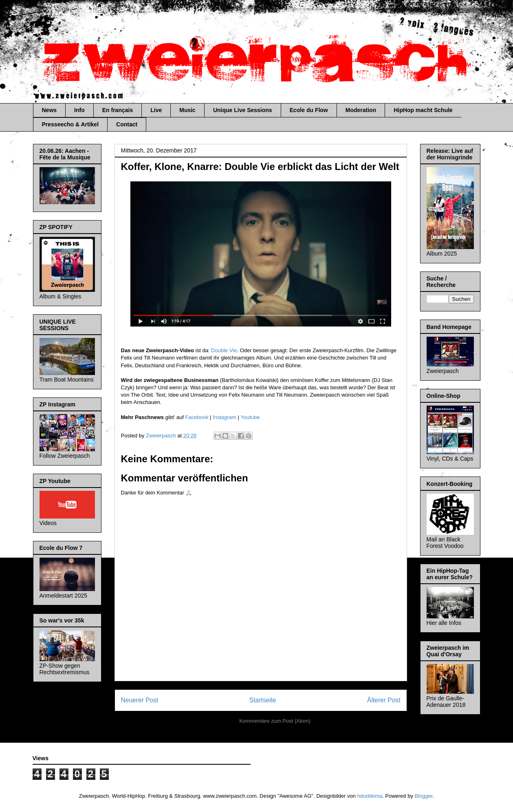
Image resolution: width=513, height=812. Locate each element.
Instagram (225, 417)
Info (79, 110)
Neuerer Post (140, 700)
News (50, 110)
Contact (127, 124)
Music (187, 110)
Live (156, 110)
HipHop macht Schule (423, 110)
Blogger (424, 796)
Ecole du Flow (309, 110)
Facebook (197, 417)
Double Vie (224, 350)
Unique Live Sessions (243, 110)
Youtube (250, 417)
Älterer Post (384, 700)
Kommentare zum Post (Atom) (275, 721)
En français (118, 110)
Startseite (263, 700)
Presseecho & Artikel (70, 124)
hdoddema (370, 796)
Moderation (361, 110)
